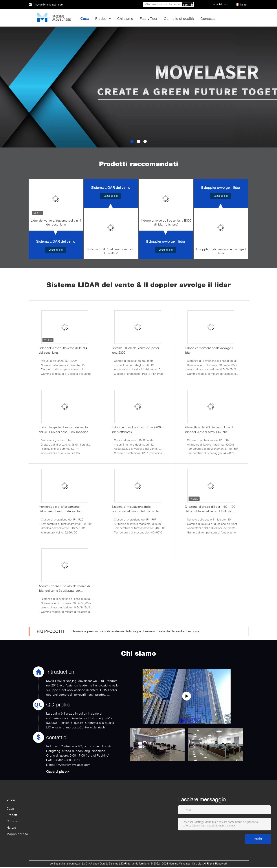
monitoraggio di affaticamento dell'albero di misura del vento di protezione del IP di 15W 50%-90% (62, 509)
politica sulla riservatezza (65, 863)
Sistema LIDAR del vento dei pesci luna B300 (111, 251)
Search (188, 5)
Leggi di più (56, 250)
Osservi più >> (58, 771)
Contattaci (208, 18)
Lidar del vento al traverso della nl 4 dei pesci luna (56, 222)
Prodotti (101, 18)
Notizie (11, 827)
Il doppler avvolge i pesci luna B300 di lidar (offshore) (166, 222)
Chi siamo (125, 18)
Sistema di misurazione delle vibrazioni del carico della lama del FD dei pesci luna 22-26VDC (138, 509)
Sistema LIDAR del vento (56, 241)
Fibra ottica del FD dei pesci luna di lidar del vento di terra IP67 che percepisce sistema (209, 430)
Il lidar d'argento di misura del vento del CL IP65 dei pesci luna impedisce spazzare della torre (64, 430)
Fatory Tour (149, 18)
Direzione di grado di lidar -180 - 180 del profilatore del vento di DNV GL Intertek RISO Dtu (210, 509)
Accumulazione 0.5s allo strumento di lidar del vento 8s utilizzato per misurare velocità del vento (64, 588)
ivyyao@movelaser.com (49, 5)
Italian (245, 5)
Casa (84, 18)
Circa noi (13, 821)
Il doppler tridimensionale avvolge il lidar (221, 251)
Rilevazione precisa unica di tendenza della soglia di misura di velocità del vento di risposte (135, 631)
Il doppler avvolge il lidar (166, 241)
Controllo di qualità (179, 18)
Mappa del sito (17, 834)
